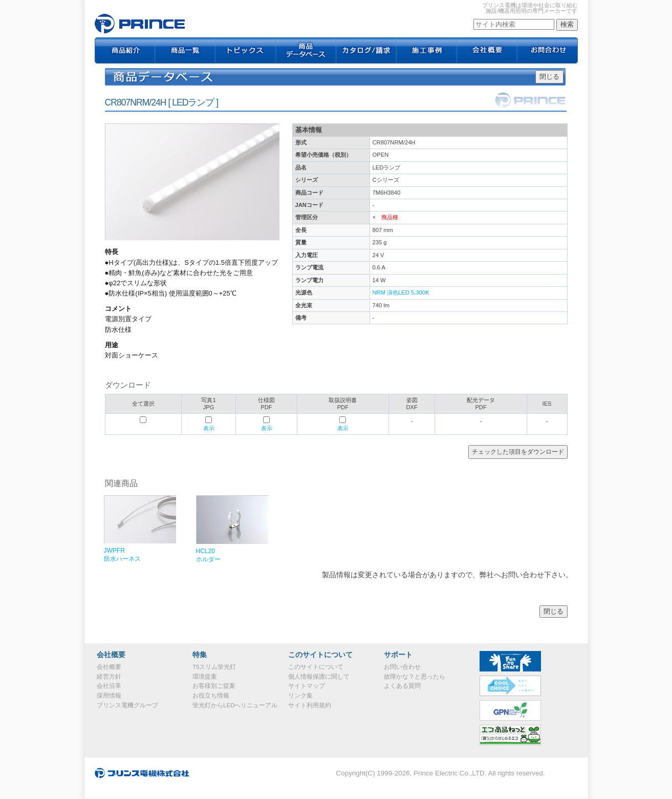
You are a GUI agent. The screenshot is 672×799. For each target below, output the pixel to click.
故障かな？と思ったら (415, 677)
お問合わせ (548, 51)
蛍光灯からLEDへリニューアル (235, 705)
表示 (209, 428)
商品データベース (306, 51)
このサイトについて (316, 667)
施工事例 (427, 51)
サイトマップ (307, 686)
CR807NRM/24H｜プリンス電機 (140, 24)
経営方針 (109, 677)
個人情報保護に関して (319, 677)
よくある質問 (402, 686)
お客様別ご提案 (214, 686)
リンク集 (300, 696)
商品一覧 (185, 51)
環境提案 (205, 677)
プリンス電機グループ (127, 705)
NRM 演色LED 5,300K (401, 292)
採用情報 (109, 696)
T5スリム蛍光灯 (214, 667)
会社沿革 (109, 686)
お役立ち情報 (211, 696)
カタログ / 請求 (366, 51)
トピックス (246, 51)
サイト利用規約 (310, 705)
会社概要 (487, 51)
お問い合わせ (402, 667)
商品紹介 (125, 51)
